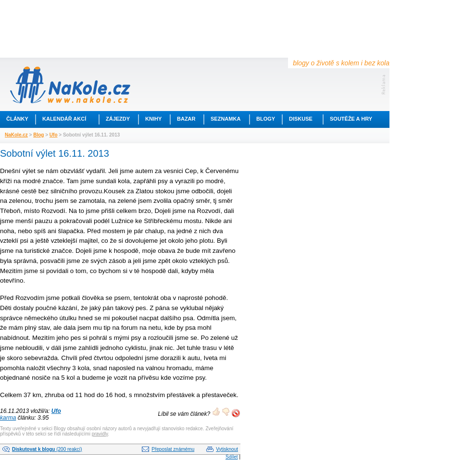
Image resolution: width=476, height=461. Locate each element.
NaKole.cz (16, 135)
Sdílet (232, 457)
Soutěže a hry (351, 119)
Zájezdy (118, 119)
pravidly (100, 434)
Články (17, 119)
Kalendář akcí (64, 119)
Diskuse (301, 119)
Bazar (186, 119)
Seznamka (225, 119)
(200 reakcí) (47, 449)
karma (8, 418)
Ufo (54, 135)
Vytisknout (227, 449)
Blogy (266, 119)
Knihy (153, 119)
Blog (38, 135)
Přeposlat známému (173, 449)
